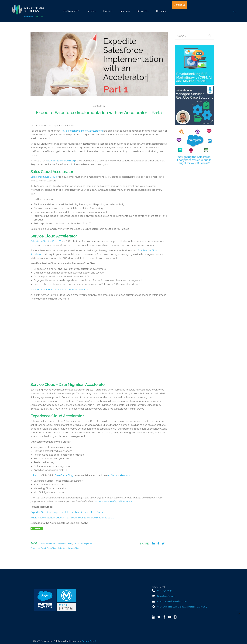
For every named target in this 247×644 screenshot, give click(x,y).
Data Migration (86, 544)
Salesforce (63, 548)
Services (91, 11)
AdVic (76, 544)
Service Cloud (74, 548)
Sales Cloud (52, 548)
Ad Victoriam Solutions (63, 544)
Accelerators (46, 544)
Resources (143, 11)
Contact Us (180, 5)
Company (161, 11)
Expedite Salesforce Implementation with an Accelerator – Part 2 (67, 512)
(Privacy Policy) (89, 641)
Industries (125, 11)
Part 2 (37, 475)
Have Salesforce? (70, 11)
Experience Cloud (38, 548)
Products (108, 11)
